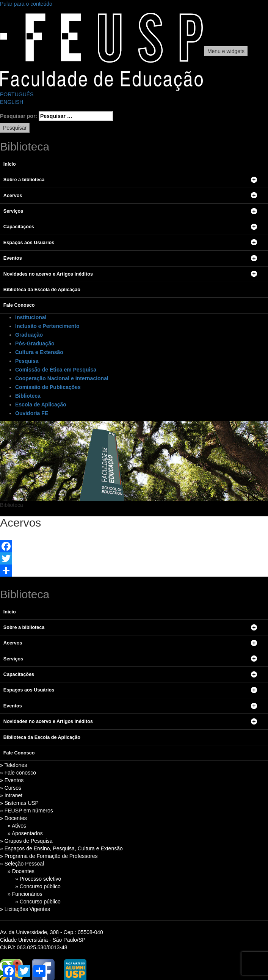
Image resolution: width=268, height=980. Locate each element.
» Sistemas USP (19, 803)
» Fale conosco (18, 773)
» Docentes (13, 818)
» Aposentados (25, 833)
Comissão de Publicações (48, 387)
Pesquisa (27, 361)
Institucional (31, 317)
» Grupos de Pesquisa (26, 841)
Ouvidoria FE (32, 413)
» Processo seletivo (38, 879)
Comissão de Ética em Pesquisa (56, 370)
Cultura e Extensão (39, 352)
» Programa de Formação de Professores (49, 856)
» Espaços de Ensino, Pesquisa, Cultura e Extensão (61, 848)
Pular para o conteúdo (26, 4)
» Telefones (13, 765)
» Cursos (11, 788)
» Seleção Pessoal (22, 864)
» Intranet (11, 795)
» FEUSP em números (27, 811)
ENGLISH (12, 102)
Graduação (29, 335)
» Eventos (12, 780)
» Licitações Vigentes (25, 909)
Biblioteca (28, 396)
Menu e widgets (226, 51)
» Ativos (17, 826)
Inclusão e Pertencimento (47, 326)
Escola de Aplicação (41, 405)
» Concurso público (38, 886)
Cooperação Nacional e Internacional (62, 378)
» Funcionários (25, 894)
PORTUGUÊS (17, 94)
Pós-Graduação (35, 343)
